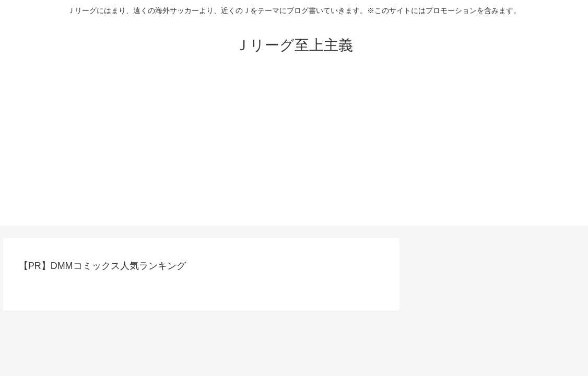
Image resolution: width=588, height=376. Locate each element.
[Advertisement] (294, 152)
